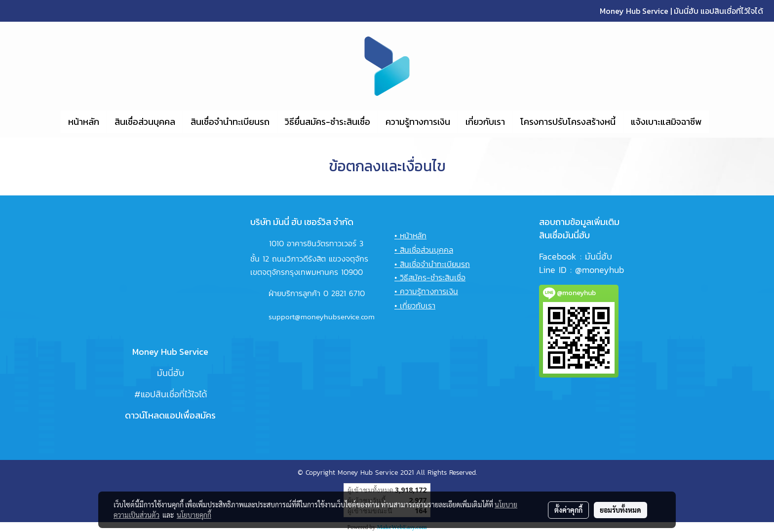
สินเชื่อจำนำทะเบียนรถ (230, 122)
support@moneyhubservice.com (322, 317)
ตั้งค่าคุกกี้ (568, 510)
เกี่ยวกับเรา (485, 122)
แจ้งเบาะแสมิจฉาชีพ (666, 122)
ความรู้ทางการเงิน (418, 122)
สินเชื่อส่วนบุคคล (145, 122)
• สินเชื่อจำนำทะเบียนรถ (432, 264)
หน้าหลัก (84, 122)
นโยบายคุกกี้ (194, 515)
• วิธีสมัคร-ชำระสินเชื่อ (430, 277)
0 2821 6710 (344, 293)
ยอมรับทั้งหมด (620, 510)
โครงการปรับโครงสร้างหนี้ (568, 122)
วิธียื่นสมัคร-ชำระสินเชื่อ (328, 122)
